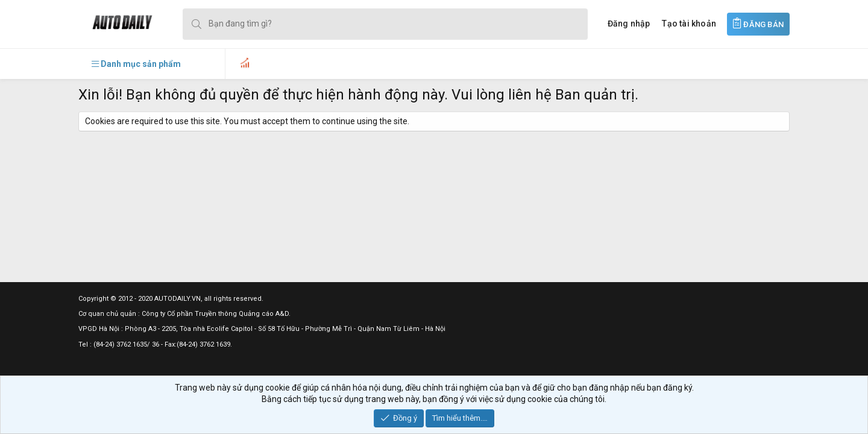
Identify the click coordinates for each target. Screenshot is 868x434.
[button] (136, 64)
